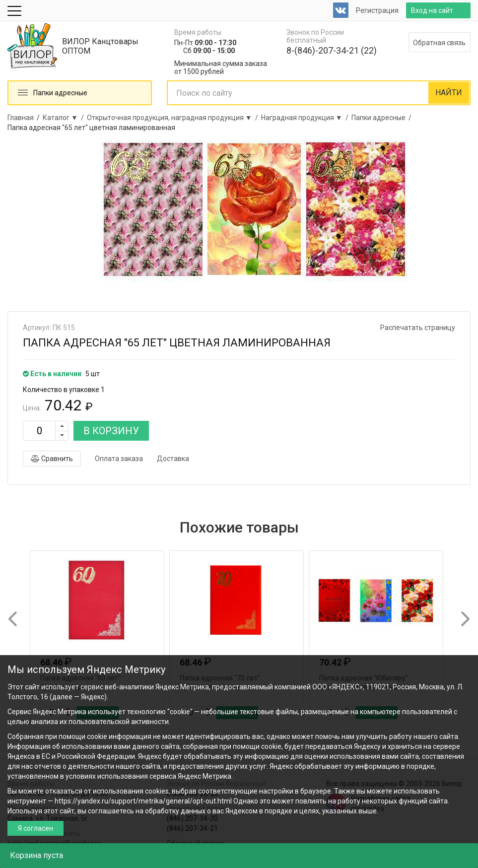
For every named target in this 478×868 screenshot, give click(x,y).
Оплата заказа (119, 459)
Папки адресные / (383, 118)
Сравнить (52, 459)
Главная (21, 118)
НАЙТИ (449, 93)
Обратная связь (439, 43)
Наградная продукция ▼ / (306, 118)
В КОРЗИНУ (111, 431)
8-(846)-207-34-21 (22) (332, 50)
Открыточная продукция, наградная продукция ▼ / (174, 118)
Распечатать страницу (418, 328)
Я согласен (35, 828)
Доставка (173, 459)
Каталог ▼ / (65, 118)
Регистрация (377, 10)
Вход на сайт (432, 10)
